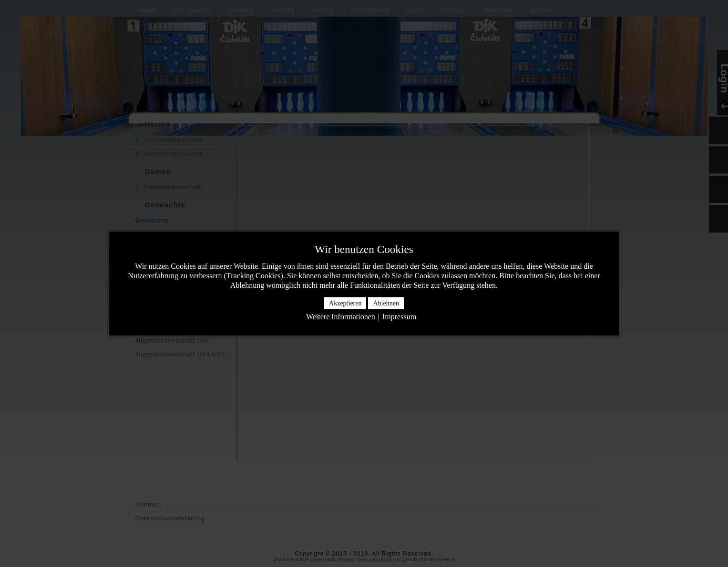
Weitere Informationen (341, 317)
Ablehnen (386, 303)
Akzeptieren (345, 303)
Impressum (399, 317)
